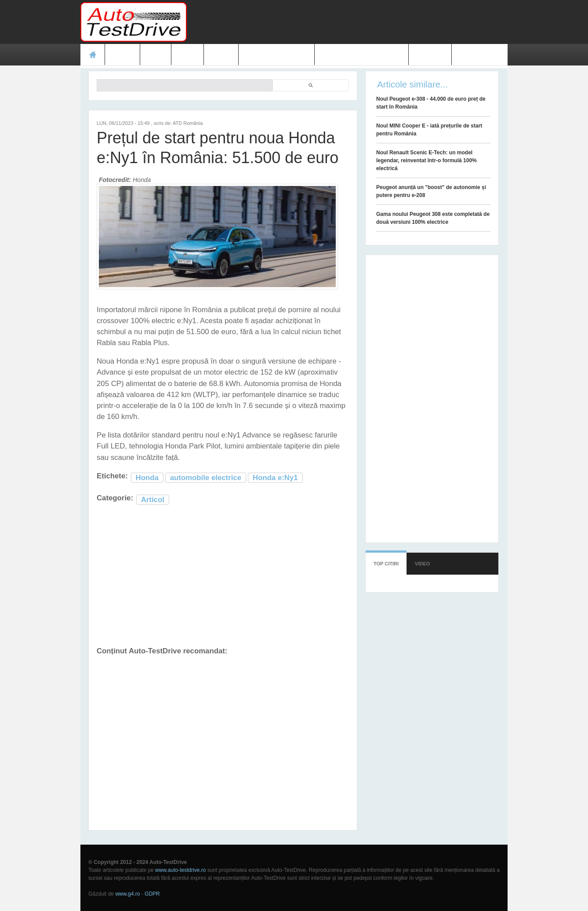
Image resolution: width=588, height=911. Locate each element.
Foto (187, 55)
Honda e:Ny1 (275, 478)
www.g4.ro (127, 894)
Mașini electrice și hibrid (361, 55)
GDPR (152, 894)
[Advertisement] (348, 22)
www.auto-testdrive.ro (180, 870)
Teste (122, 55)
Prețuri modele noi (276, 55)
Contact (430, 55)
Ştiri (156, 55)
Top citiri (386, 564)
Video (221, 55)
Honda (147, 478)
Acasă (93, 55)
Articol (153, 500)
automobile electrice (206, 478)
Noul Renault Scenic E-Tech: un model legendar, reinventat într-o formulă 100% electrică (426, 160)
